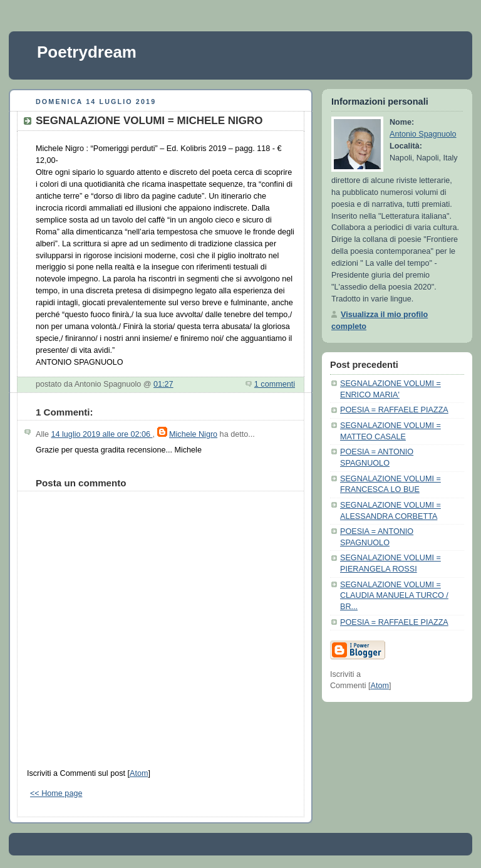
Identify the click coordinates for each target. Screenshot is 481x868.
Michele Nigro (193, 434)
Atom (139, 773)
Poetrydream (87, 52)
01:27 (163, 384)
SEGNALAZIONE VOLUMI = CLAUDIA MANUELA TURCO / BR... (394, 596)
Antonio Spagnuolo (423, 134)
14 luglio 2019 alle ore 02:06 (102, 434)
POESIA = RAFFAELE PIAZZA (394, 410)
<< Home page (56, 793)
